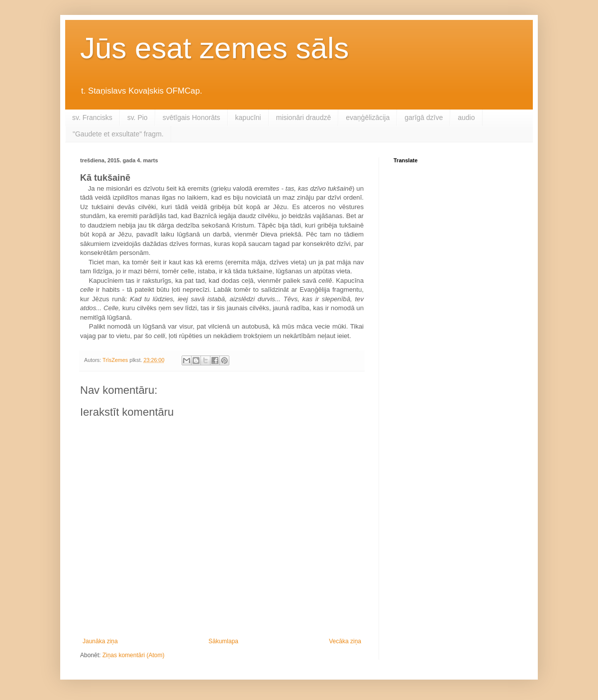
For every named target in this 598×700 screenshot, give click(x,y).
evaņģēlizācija (368, 117)
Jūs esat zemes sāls (214, 48)
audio (466, 117)
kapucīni (248, 117)
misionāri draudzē (304, 117)
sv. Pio (138, 117)
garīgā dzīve (424, 117)
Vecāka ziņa (345, 641)
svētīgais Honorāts (192, 117)
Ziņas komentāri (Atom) (134, 655)
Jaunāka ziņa (100, 641)
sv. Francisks (92, 117)
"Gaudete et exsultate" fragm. (118, 134)
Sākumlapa (223, 641)
